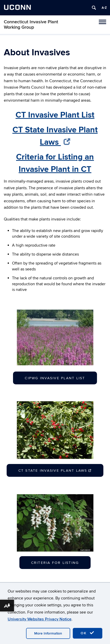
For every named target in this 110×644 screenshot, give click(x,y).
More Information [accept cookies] (48, 633)
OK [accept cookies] (88, 633)
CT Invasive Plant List (55, 115)
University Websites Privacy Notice (40, 619)
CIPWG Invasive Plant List (55, 378)
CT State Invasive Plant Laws (55, 471)
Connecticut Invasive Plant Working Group (31, 25)
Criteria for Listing (55, 563)
